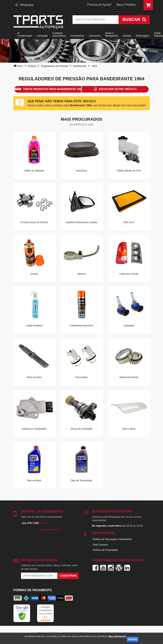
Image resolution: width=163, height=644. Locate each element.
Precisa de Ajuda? (99, 5)
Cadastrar (68, 576)
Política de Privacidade (105, 550)
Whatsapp (25, 5)
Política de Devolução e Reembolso (112, 539)
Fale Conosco (101, 545)
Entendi (133, 639)
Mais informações (117, 636)
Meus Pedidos (126, 5)
